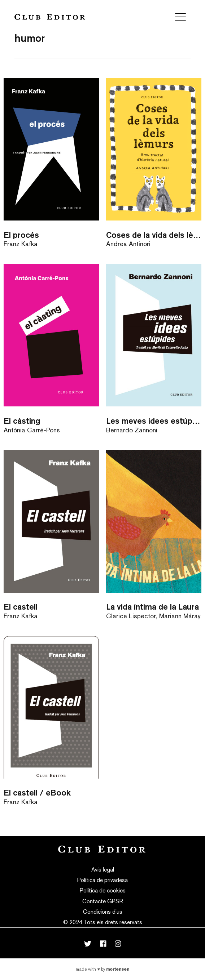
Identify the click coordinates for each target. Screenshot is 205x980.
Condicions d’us (103, 912)
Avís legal (103, 870)
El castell (21, 607)
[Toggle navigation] (180, 17)
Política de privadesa (102, 880)
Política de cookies (103, 890)
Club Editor (50, 17)
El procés (21, 235)
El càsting (22, 421)
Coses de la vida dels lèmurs (154, 235)
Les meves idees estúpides (154, 421)
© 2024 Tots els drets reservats (103, 922)
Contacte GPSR (103, 901)
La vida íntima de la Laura (152, 607)
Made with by (102, 969)
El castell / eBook (37, 792)
